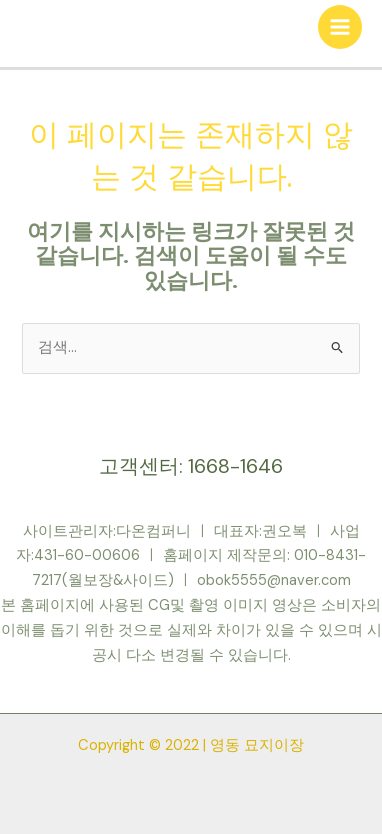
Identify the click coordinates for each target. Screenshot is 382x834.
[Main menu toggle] (340, 27)
